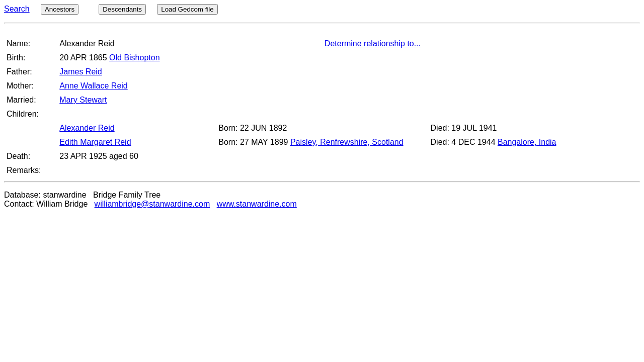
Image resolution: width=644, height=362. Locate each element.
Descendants (122, 9)
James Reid (80, 72)
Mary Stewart (83, 100)
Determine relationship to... (373, 43)
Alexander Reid (87, 128)
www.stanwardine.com (257, 204)
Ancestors (60, 9)
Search (17, 9)
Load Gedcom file (187, 9)
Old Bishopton (135, 58)
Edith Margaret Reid (95, 142)
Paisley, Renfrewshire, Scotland (347, 142)
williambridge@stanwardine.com (152, 204)
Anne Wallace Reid (93, 86)
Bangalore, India (527, 142)
